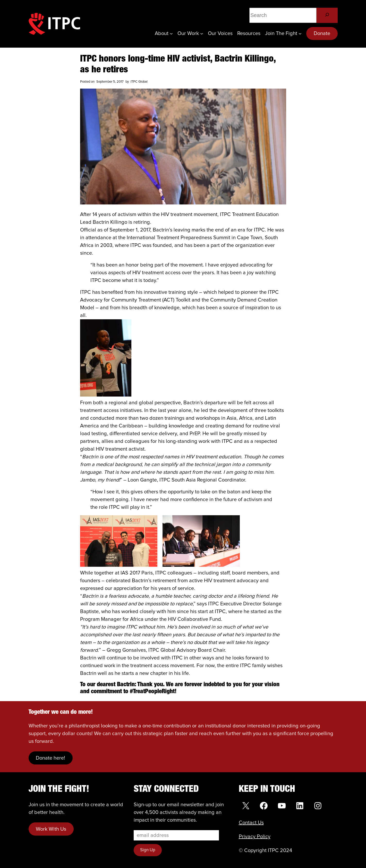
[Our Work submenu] (202, 33)
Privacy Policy (255, 837)
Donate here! (50, 758)
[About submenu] (171, 33)
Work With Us (51, 829)
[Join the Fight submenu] (300, 33)
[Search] (327, 15)
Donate (322, 33)
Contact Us (251, 823)
